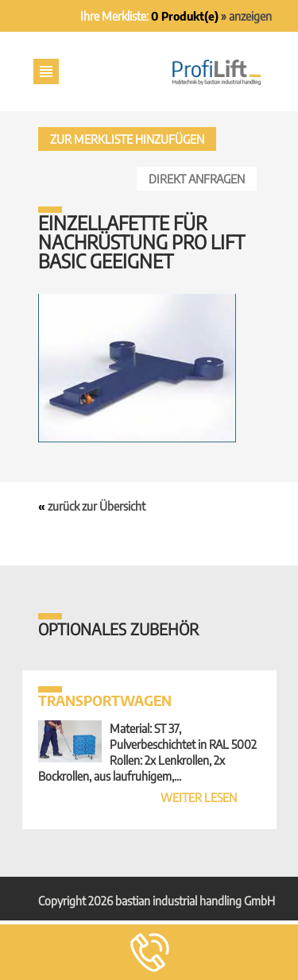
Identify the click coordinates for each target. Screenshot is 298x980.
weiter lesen (199, 797)
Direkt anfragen (197, 179)
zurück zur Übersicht (97, 506)
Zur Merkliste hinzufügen (127, 139)
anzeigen (250, 16)
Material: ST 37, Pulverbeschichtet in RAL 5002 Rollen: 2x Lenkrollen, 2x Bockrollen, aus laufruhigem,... (149, 745)
